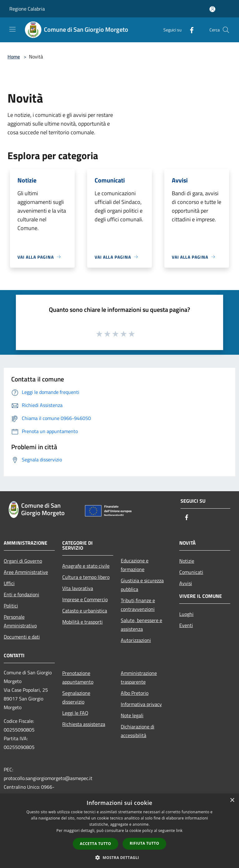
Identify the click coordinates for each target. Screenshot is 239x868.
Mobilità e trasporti (82, 622)
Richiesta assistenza (84, 724)
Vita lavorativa (78, 588)
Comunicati (191, 572)
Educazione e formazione (135, 565)
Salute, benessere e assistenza (141, 625)
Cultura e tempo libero (86, 577)
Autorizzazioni (136, 640)
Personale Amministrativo (20, 621)
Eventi (186, 625)
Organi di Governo (23, 561)
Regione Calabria (27, 9)
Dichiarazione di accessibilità (138, 731)
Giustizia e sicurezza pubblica (142, 585)
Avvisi (186, 583)
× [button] (232, 800)
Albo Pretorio (135, 693)
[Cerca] (226, 30)
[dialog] (119, 831)
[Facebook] (189, 30)
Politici (11, 606)
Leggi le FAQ (75, 713)
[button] (119, 857)
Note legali (132, 715)
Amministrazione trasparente (139, 677)
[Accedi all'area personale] (212, 9)
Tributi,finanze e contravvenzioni (138, 605)
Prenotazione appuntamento (78, 677)
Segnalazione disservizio (76, 697)
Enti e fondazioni (21, 594)
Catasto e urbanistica (85, 611)
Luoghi (186, 614)
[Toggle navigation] (12, 29)
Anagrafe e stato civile (86, 566)
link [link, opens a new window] (179, 831)
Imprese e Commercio (85, 599)
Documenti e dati (22, 637)
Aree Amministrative (26, 572)
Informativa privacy (141, 704)
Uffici (9, 583)
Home (14, 57)
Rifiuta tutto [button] (145, 843)
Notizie (187, 561)
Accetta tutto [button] (96, 844)
